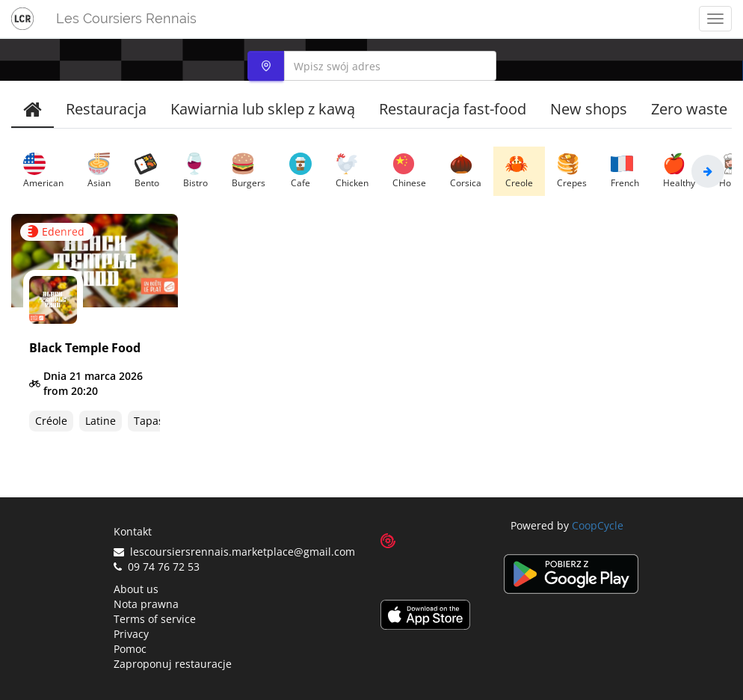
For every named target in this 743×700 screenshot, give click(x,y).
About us (136, 589)
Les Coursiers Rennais (126, 18)
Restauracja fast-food (453, 109)
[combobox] (372, 66)
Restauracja (106, 109)
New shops (589, 109)
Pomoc (130, 649)
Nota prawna (146, 604)
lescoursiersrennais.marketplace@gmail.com (234, 552)
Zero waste (689, 109)
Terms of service (155, 619)
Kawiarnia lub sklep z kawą (263, 109)
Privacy (131, 634)
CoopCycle (598, 525)
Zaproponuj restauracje (173, 664)
